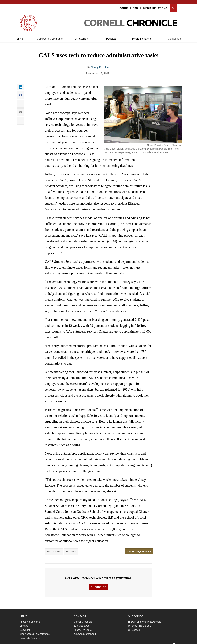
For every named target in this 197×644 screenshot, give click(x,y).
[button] (174, 4)
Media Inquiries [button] (139, 548)
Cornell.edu (129, 4)
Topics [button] (19, 35)
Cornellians (175, 35)
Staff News (71, 548)
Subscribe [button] (98, 583)
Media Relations (155, 4)
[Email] (174, 641)
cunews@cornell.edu (85, 630)
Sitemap (24, 622)
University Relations (30, 634)
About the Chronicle (30, 618)
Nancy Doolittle (100, 64)
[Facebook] (159, 641)
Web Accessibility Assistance (35, 630)
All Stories (81, 35)
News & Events (54, 548)
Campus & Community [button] (50, 35)
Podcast (111, 35)
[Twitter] (167, 641)
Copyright (25, 626)
